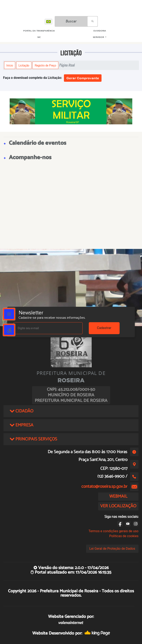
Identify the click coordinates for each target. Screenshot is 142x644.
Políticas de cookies (124, 536)
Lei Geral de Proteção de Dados (112, 549)
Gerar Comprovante (83, 78)
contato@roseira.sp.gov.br (104, 486)
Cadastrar (104, 328)
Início (10, 65)
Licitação (24, 65)
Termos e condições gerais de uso (114, 531)
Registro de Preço (45, 65)
